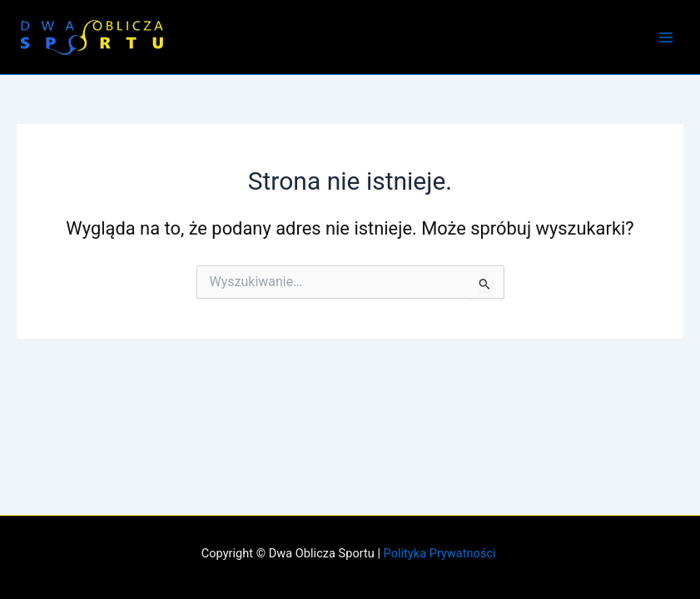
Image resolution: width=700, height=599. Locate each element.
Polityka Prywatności (442, 553)
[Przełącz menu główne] (666, 37)
